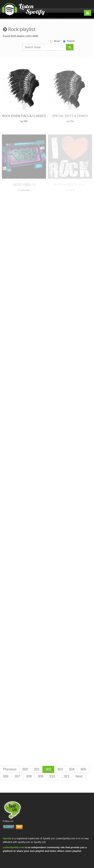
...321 (65, 776)
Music (55, 41)
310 (52, 776)
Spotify (7, 838)
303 (60, 769)
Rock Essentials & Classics (24, 116)
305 (83, 769)
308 (29, 776)
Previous (10, 769)
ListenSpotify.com (14, 847)
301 (37, 769)
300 (25, 769)
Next (79, 776)
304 (72, 769)
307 (17, 776)
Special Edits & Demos (70, 116)
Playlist (69, 41)
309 (41, 776)
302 (48, 769)
